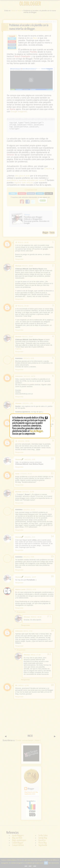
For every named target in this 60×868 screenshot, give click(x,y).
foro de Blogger (36, 431)
